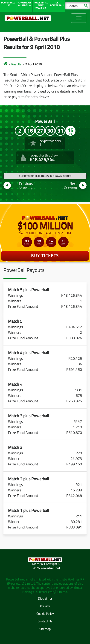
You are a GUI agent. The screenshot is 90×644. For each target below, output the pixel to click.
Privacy (45, 606)
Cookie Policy (45, 614)
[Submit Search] (86, 5)
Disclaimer (45, 598)
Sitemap (45, 629)
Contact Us (45, 621)
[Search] (78, 6)
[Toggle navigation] (79, 18)
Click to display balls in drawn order (45, 176)
